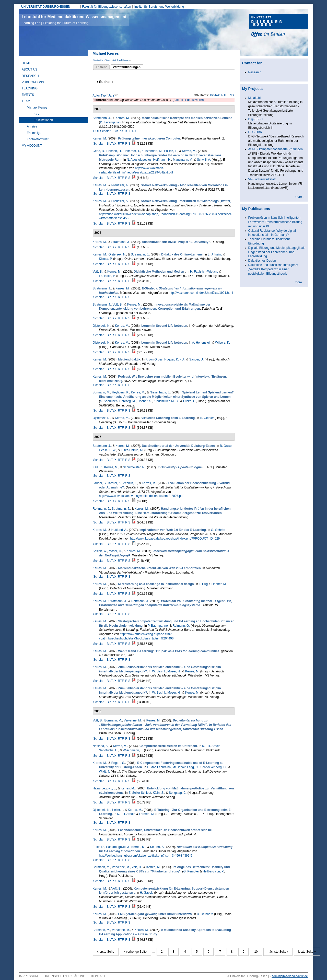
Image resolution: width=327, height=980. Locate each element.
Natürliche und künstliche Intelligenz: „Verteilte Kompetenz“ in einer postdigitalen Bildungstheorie (273, 269)
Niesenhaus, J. (160, 392)
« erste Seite (106, 952)
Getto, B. (99, 151)
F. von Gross (154, 359)
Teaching (30, 88)
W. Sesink (159, 671)
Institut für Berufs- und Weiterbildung (159, 7)
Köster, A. (115, 483)
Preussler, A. (120, 185)
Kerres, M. (122, 118)
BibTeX (215, 95)
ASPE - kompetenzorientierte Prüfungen (276, 149)
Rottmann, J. (101, 509)
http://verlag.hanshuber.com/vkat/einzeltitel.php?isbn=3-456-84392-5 (146, 856)
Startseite (98, 60)
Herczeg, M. (128, 401)
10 (256, 952)
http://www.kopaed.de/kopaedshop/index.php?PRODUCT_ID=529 (175, 539)
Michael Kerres (121, 60)
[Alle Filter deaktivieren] (189, 100)
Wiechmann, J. (133, 750)
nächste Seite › (278, 952)
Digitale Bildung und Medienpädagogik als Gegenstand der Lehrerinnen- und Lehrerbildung (277, 252)
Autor (96, 96)
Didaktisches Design (262, 261)
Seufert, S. (157, 847)
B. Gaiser (226, 446)
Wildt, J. (105, 772)
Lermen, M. (147, 814)
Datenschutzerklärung (65, 976)
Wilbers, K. (223, 343)
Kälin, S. (159, 793)
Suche (106, 82)
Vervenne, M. (133, 720)
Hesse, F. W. (108, 450)
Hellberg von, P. (213, 871)
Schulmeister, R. (134, 467)
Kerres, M (99, 138)
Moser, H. (115, 551)
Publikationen (44, 120)
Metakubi (255, 98)
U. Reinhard (205, 914)
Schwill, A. (204, 160)
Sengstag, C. (178, 793)
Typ (103, 96)
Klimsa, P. (106, 259)
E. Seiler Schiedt (140, 793)
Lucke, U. (190, 401)
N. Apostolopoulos (139, 160)
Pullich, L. (171, 151)
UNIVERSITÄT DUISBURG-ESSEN (46, 7)
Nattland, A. (119, 530)
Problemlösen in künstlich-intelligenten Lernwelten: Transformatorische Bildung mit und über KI (275, 222)
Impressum (28, 976)
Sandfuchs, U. (109, 750)
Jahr (111, 96)
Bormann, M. (102, 392)
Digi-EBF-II (256, 119)
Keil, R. (98, 467)
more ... (300, 197)
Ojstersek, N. (117, 254)
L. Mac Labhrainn (159, 767)
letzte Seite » (307, 952)
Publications (33, 82)
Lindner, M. (219, 584)
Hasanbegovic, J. (104, 788)
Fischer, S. (145, 401)
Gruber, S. (100, 483)
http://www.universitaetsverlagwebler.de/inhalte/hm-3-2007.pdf (141, 496)
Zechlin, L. (130, 483)
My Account (32, 146)
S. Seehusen (109, 401)
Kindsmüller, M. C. (166, 401)
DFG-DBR (255, 132)
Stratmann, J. (102, 118)
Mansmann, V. (183, 160)
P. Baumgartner (158, 626)
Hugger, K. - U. (174, 359)
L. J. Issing (215, 254)
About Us (30, 69)
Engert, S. (118, 763)
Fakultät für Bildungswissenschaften (106, 7)
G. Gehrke (218, 530)
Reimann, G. (181, 626)
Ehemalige (34, 133)
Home (26, 63)
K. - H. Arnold (211, 746)
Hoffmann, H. (162, 160)
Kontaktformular (38, 139)
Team (108, 60)
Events (28, 95)
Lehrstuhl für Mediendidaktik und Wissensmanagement (74, 20)
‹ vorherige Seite (135, 952)
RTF (224, 95)
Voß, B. (98, 272)
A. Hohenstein (202, 343)
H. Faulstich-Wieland (204, 272)
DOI (96, 131)
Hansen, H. (114, 151)
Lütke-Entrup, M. (132, 450)
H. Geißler (207, 418)
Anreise (32, 126)
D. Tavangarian (110, 122)
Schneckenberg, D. (213, 767)
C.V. (37, 114)
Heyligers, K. (121, 392)
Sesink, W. (100, 551)
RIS (231, 95)
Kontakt (99, 976)
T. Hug (203, 584)
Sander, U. (197, 359)
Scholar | (107, 131)
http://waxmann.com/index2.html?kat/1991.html (201, 293)
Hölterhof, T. (132, 151)
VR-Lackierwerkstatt (262, 179)
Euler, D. (99, 847)
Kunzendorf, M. (152, 151)
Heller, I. (118, 810)
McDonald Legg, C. (186, 767)
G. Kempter (191, 871)
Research (30, 76)
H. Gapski (147, 893)
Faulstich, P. (107, 276)
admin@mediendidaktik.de (290, 976)
